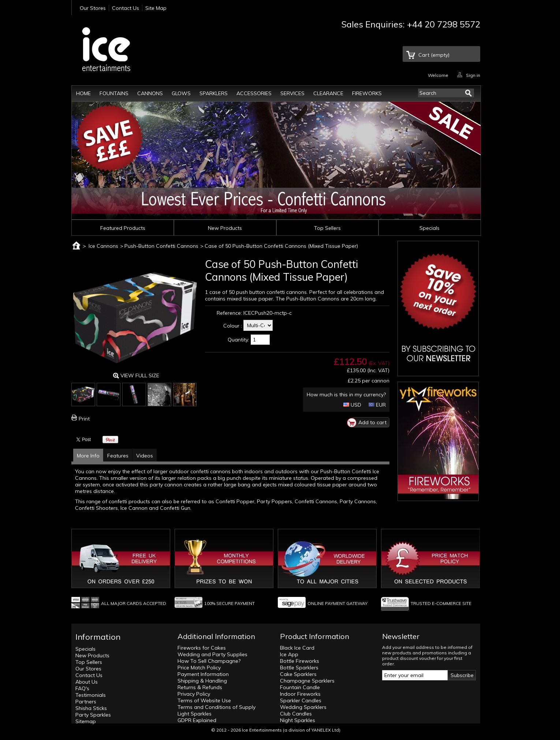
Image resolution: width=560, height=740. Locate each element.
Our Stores (93, 8)
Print (84, 419)
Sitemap (86, 721)
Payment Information (203, 674)
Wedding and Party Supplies (212, 654)
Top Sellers (327, 228)
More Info (88, 456)
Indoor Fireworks (300, 694)
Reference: (229, 313)
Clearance (328, 93)
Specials (430, 228)
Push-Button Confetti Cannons (161, 246)
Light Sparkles (195, 714)
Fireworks (367, 93)
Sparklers (214, 93)
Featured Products (123, 228)
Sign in (473, 75)
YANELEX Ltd (325, 730)
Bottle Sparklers (299, 668)
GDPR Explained (197, 720)
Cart (434, 55)
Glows (181, 93)
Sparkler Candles (301, 700)
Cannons (150, 93)
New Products (225, 228)
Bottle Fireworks (300, 661)
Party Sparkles (93, 715)
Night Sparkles (298, 720)
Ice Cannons (103, 246)
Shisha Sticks (91, 708)
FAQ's (82, 688)
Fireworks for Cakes (202, 648)
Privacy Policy (194, 694)
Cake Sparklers (298, 674)
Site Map (156, 8)
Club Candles (296, 714)
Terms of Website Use (204, 700)
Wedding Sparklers (303, 707)
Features (118, 456)
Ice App (289, 654)
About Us (87, 682)
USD (352, 405)
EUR (377, 405)
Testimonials (91, 695)
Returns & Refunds (200, 687)
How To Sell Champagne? (209, 661)
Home (83, 93)
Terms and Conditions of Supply (216, 707)
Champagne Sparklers (307, 681)
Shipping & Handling (202, 681)
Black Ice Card (297, 648)
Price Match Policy (199, 668)
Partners (86, 702)
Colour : (233, 326)
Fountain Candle (300, 687)
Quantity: (238, 340)
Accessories (254, 93)
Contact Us (126, 8)
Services (292, 93)
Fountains (114, 93)
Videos (145, 456)
